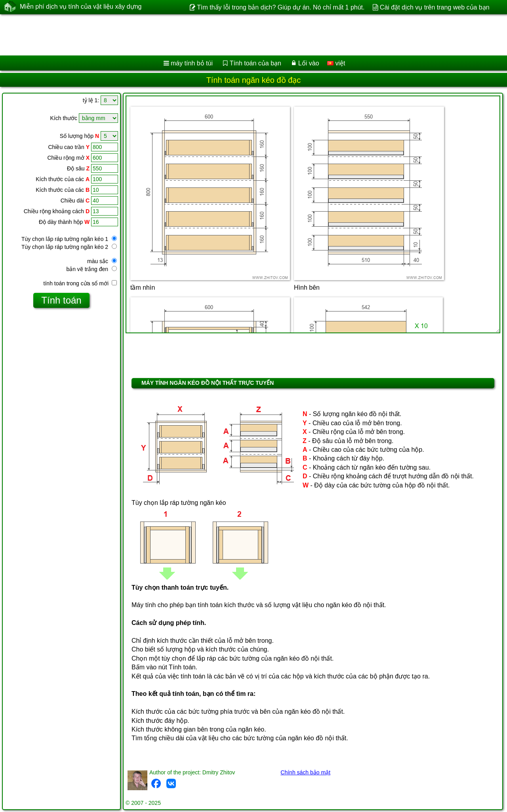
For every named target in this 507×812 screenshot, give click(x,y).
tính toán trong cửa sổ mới (80, 283)
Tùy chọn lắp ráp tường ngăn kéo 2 (69, 247)
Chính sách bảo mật (305, 772)
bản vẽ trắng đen (91, 269)
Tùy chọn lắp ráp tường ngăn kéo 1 (69, 239)
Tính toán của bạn (255, 63)
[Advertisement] (240, 35)
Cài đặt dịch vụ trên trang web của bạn (435, 7)
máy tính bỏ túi (192, 63)
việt (336, 63)
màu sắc (102, 261)
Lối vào (309, 63)
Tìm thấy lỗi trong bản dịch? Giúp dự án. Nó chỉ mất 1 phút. (281, 7)
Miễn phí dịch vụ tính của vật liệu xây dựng (81, 7)
